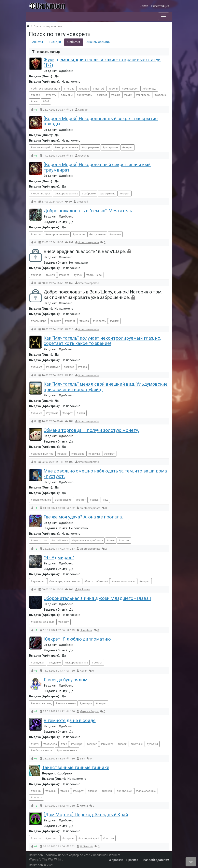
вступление (98, 234)
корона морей (42, 147)
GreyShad (84, 156)
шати (36, 744)
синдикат (39, 663)
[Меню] (164, 16)
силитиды (144, 95)
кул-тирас (39, 581)
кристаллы (86, 95)
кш (106, 500)
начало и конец (42, 703)
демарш (87, 703)
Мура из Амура (89, 711)
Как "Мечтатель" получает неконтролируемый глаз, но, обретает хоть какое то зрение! (102, 341)
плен (112, 540)
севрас (84, 89)
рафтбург (54, 367)
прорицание (91, 147)
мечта (51, 275)
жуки (129, 95)
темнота (108, 744)
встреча (69, 838)
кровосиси (125, 791)
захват (37, 275)
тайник (37, 791)
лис (65, 744)
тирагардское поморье (66, 581)
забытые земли (43, 750)
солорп (37, 797)
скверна (161, 95)
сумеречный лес (43, 454)
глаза (83, 367)
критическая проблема (88, 540)
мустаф (100, 89)
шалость (100, 321)
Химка (84, 806)
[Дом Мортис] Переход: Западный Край (86, 815)
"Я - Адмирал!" (59, 558)
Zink (82, 758)
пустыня (53, 413)
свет (36, 101)
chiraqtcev (86, 630)
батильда (150, 89)
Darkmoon (36, 865)
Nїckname (84, 589)
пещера (78, 744)
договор (53, 838)
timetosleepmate (89, 242)
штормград (40, 540)
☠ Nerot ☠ (86, 846)
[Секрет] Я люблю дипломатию (77, 639)
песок (123, 744)
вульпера (51, 744)
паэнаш (108, 791)
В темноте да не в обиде (70, 720)
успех (79, 275)
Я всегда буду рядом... (67, 680)
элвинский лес (42, 500)
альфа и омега (67, 703)
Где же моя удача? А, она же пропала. (83, 517)
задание (55, 663)
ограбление (64, 500)
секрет (103, 95)
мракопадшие (147, 791)
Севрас (83, 110)
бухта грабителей (97, 581)
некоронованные (67, 147)
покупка (95, 454)
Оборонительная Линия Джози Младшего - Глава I (97, 598)
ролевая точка (68, 750)
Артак (83, 671)
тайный (52, 791)
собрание (90, 194)
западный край (90, 838)
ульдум (52, 95)
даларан (80, 234)
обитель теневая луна (46, 89)
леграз (70, 89)
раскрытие (111, 147)
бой (47, 101)
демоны (67, 95)
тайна (117, 95)
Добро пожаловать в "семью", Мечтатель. (88, 211)
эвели (114, 89)
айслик (37, 95)
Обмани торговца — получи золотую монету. (91, 430)
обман (63, 454)
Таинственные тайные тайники (76, 767)
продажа (79, 454)
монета (116, 234)
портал (109, 838)
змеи (82, 413)
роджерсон (131, 89)
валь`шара (95, 275)
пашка (93, 791)
